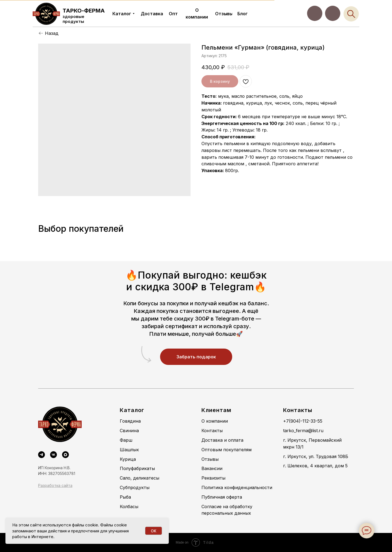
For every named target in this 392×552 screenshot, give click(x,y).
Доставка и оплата (222, 440)
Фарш (126, 440)
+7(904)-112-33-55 (303, 421)
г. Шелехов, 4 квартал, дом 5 (315, 466)
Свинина (129, 431)
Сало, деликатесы (140, 478)
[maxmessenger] (65, 455)
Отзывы (210, 459)
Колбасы (129, 507)
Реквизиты (213, 478)
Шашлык (129, 450)
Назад (52, 33)
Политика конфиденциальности (237, 487)
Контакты (212, 431)
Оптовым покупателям (226, 450)
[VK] (53, 455)
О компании (215, 421)
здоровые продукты (73, 19)
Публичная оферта (222, 497)
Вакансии (212, 468)
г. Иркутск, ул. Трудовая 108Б (316, 456)
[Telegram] (42, 455)
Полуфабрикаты (137, 468)
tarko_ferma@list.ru (303, 431)
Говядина (130, 421)
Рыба (125, 497)
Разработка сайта (55, 485)
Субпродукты (135, 487)
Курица (128, 459)
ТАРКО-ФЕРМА (84, 11)
